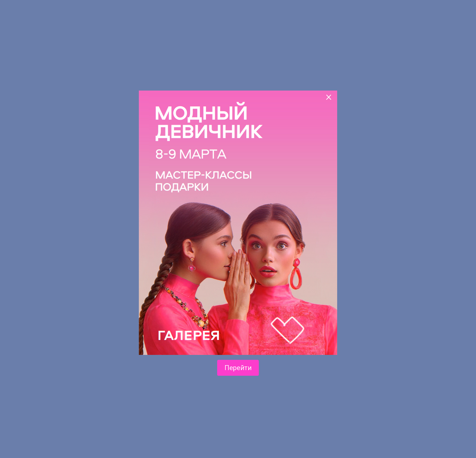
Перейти (238, 368)
